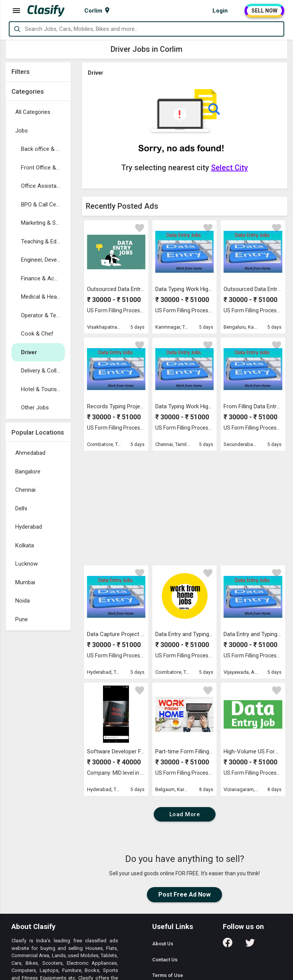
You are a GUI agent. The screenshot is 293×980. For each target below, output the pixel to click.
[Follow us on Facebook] (228, 945)
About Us (163, 944)
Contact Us (165, 960)
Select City (229, 168)
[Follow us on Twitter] (250, 945)
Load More (185, 814)
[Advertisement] (38, 748)
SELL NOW (264, 11)
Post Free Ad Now (184, 894)
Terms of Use (168, 975)
